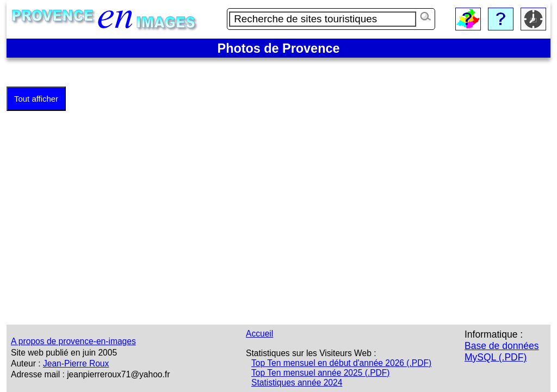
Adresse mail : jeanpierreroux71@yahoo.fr (90, 374)
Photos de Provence (279, 48)
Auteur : (26, 363)
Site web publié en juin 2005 (64, 353)
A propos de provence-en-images (73, 341)
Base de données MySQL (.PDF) (502, 351)
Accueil (259, 334)
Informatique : (494, 334)
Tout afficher (36, 99)
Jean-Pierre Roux (76, 363)
